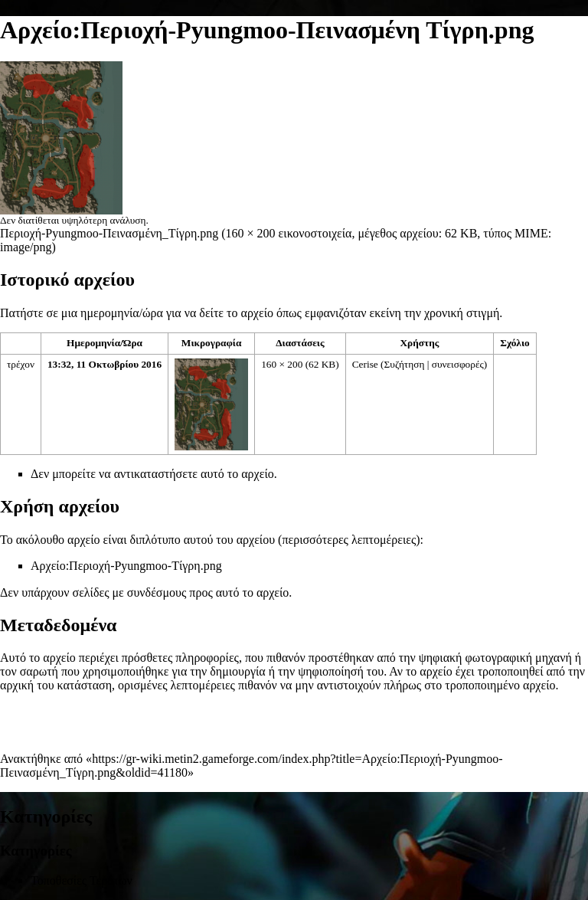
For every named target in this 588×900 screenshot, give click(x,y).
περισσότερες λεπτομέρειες (349, 540)
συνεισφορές (458, 364)
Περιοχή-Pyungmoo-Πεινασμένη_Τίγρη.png (109, 233)
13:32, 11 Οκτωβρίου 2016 (105, 364)
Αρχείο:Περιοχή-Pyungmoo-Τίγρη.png (126, 566)
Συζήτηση (405, 364)
